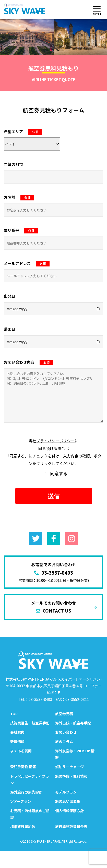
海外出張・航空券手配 (73, 723)
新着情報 (17, 742)
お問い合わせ (66, 732)
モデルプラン (66, 792)
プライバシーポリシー (55, 441)
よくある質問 (21, 751)
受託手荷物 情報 (23, 767)
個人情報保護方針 (69, 811)
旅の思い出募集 (68, 801)
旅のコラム (64, 742)
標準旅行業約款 (23, 827)
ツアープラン (21, 801)
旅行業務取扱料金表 (71, 827)
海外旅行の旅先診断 (26, 792)
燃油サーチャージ (69, 767)
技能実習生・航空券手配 (30, 723)
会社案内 (17, 732)
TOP (14, 714)
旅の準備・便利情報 (71, 776)
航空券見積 (64, 714)
